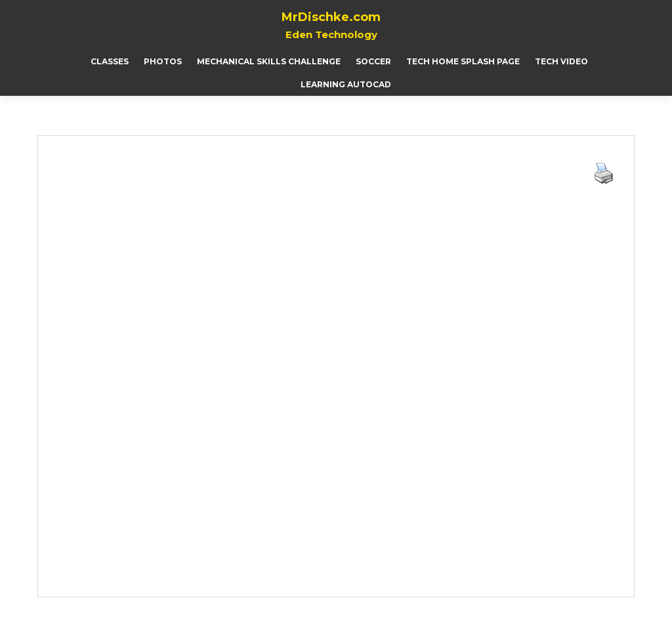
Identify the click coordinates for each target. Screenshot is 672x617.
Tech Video (561, 61)
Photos (163, 61)
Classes (110, 61)
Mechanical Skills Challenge (269, 61)
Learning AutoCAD (346, 84)
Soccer (373, 61)
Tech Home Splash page (463, 61)
